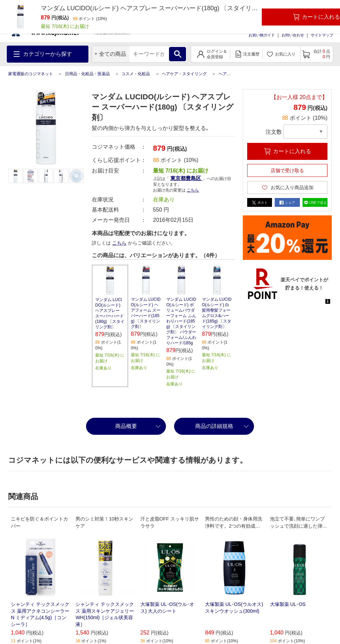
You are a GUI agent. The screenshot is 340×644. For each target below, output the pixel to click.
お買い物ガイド (262, 35)
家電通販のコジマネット (31, 74)
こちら (193, 190)
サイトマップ (322, 35)
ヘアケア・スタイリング (184, 74)
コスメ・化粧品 (136, 74)
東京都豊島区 (186, 178)
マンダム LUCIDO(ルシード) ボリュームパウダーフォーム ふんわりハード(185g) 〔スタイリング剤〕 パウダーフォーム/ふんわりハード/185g (181, 321)
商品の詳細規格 (214, 426)
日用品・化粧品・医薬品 (87, 74)
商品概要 (126, 426)
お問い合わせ (293, 35)
